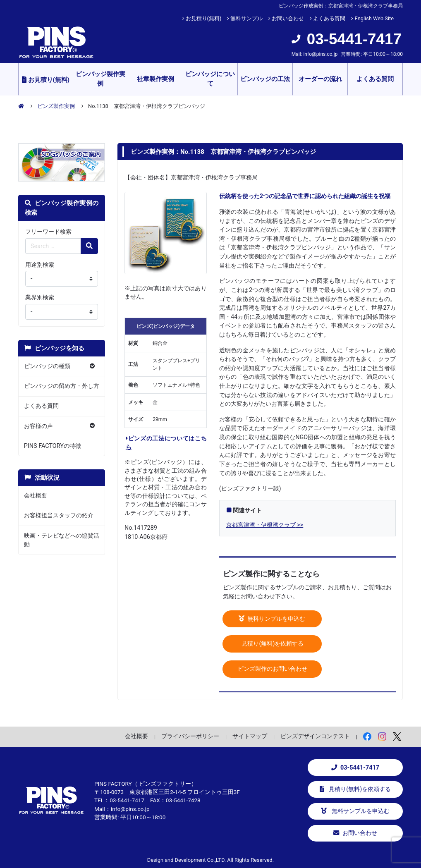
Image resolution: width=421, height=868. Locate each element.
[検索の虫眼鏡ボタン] (89, 246)
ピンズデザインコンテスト (315, 736)
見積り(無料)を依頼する (272, 644)
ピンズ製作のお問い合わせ (272, 669)
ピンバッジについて (210, 79)
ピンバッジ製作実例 (100, 79)
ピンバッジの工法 (265, 79)
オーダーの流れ (320, 79)
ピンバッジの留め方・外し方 (62, 386)
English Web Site (374, 18)
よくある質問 (329, 18)
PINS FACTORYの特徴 (53, 446)
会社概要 (36, 496)
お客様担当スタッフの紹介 (59, 515)
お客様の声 (38, 426)
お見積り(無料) (204, 18)
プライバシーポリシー (190, 736)
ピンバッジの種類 (47, 366)
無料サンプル (246, 18)
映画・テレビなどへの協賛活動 (62, 540)
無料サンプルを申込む (272, 619)
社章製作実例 (155, 79)
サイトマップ (250, 736)
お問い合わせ (288, 18)
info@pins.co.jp (320, 54)
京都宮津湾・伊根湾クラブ (261, 525)
